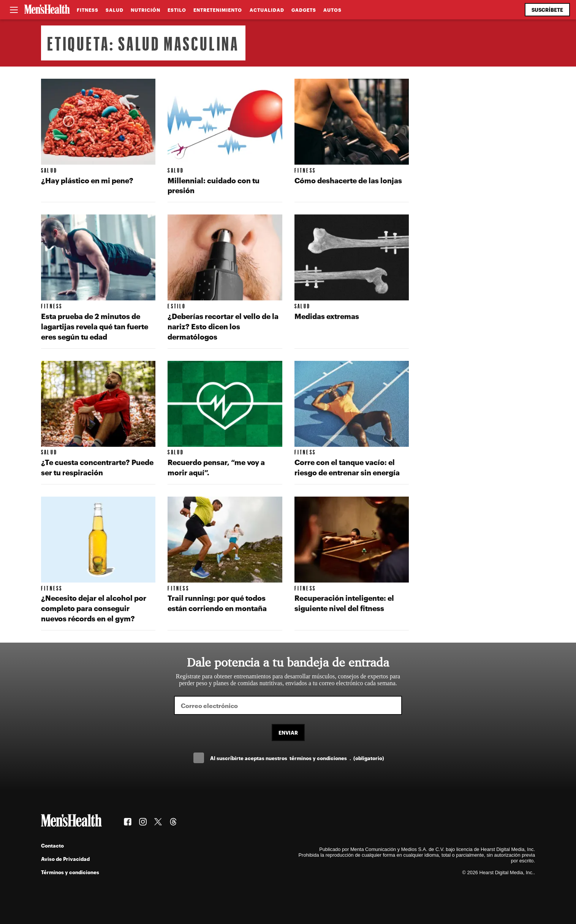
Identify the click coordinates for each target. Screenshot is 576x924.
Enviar (288, 733)
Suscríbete (547, 10)
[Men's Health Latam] (47, 10)
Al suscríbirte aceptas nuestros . (297, 758)
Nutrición (146, 10)
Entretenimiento (218, 10)
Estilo (177, 10)
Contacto (52, 845)
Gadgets (304, 10)
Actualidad (267, 10)
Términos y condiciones (70, 872)
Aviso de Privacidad (65, 859)
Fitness (88, 10)
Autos (332, 10)
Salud (115, 10)
